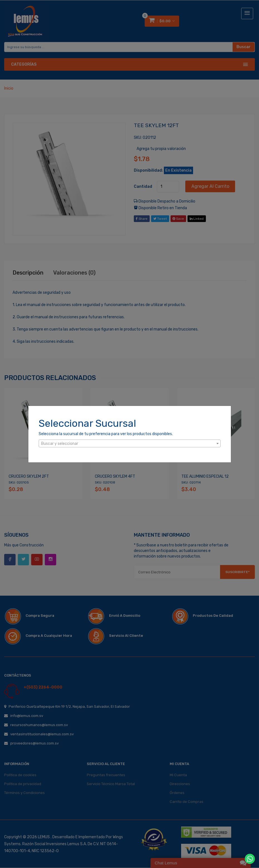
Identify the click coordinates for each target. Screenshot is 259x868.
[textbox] (130, 444)
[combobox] (130, 443)
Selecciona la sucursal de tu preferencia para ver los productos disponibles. (106, 434)
